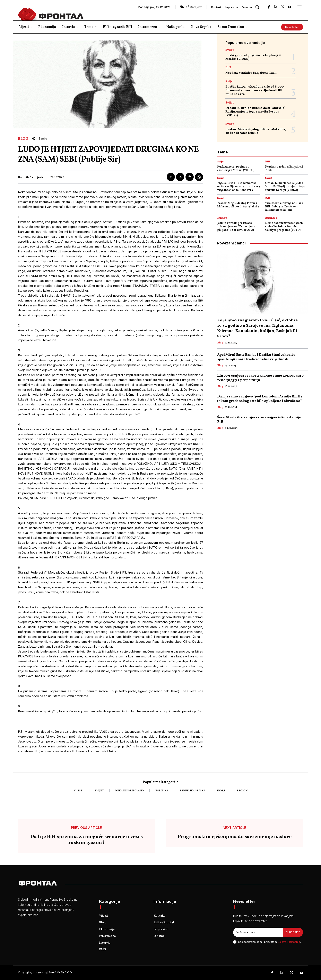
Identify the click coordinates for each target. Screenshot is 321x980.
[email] (258, 932)
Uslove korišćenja (289, 942)
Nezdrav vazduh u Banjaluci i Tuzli (251, 73)
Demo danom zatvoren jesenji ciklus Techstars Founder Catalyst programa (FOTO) (285, 227)
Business (271, 218)
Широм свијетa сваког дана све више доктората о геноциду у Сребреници (260, 378)
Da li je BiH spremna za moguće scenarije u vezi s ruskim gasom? (86, 840)
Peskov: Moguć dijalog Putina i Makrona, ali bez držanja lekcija (256, 131)
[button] (257, 7)
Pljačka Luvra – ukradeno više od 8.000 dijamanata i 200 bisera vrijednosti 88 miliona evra (255, 91)
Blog (23, 139)
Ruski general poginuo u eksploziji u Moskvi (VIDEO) (253, 57)
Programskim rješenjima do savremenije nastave (235, 837)
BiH (228, 68)
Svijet (229, 50)
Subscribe (293, 932)
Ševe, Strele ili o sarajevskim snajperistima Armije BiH (259, 420)
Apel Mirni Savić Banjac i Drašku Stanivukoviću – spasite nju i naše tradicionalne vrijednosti (258, 357)
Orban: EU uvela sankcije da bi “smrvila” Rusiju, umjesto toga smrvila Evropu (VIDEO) (255, 112)
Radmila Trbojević (31, 178)
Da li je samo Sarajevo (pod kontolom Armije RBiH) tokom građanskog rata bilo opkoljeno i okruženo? (260, 399)
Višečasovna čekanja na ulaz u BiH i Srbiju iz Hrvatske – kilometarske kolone (284, 207)
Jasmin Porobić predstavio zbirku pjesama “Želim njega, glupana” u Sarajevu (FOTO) (236, 227)
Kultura (222, 218)
